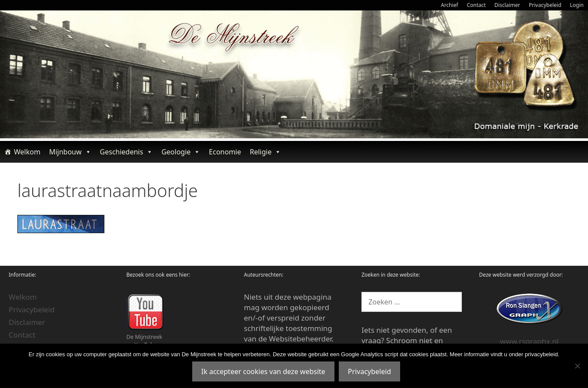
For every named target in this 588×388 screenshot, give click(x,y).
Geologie (181, 152)
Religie (265, 152)
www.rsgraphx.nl (529, 341)
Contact (476, 5)
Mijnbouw (70, 152)
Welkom (27, 152)
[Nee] (577, 366)
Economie (225, 152)
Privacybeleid (545, 5)
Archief (450, 5)
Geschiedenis (127, 152)
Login (577, 5)
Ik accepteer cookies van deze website (263, 371)
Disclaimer (507, 5)
